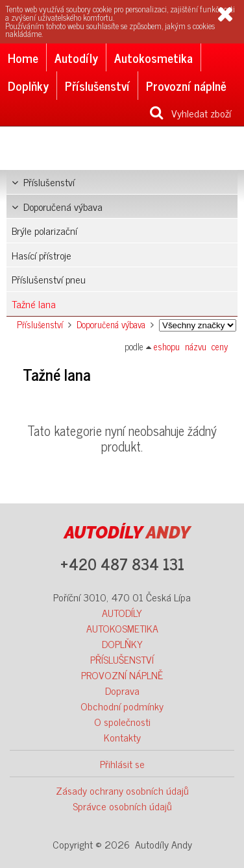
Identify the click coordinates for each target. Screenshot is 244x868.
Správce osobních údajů (122, 806)
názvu (196, 346)
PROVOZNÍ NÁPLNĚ (122, 675)
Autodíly (76, 57)
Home (23, 57)
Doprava (122, 690)
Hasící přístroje (42, 255)
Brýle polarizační (44, 230)
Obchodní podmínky (122, 706)
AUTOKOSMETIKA (122, 628)
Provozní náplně (186, 85)
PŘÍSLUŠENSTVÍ (122, 659)
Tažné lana (34, 304)
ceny (220, 346)
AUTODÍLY (122, 612)
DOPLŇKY (122, 644)
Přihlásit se (122, 764)
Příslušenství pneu (49, 279)
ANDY (127, 533)
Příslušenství (97, 85)
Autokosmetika (153, 57)
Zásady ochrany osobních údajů (122, 790)
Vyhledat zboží (190, 113)
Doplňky (28, 85)
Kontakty (122, 737)
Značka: (198, 325)
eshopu (167, 346)
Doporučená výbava (57, 206)
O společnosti (122, 721)
